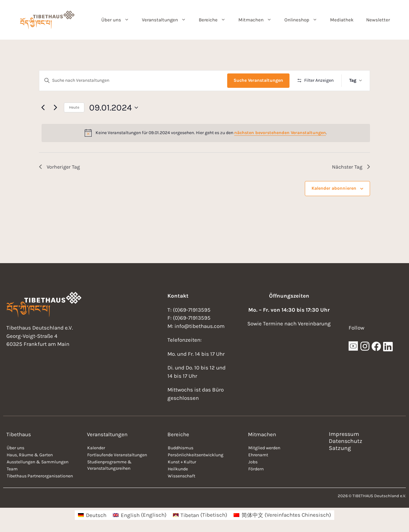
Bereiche (215, 20)
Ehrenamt (258, 455)
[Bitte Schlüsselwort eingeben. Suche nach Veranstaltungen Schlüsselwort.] (133, 81)
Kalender (96, 448)
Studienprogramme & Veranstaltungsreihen (109, 465)
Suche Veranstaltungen (258, 80)
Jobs (253, 462)
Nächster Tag (351, 167)
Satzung (340, 448)
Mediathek (342, 20)
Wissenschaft (181, 476)
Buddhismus (181, 448)
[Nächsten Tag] (55, 108)
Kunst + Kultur (182, 462)
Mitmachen (258, 20)
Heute (74, 107)
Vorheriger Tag (59, 167)
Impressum (344, 434)
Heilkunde (178, 469)
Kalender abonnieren (334, 188)
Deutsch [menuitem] (96, 515)
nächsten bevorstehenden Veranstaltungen (280, 133)
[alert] (206, 133)
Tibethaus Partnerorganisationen (40, 476)
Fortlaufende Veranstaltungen (117, 455)
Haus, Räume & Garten (30, 455)
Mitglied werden (264, 448)
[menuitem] (92, 515)
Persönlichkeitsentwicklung (196, 455)
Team (12, 469)
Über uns (118, 20)
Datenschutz (346, 441)
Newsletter (378, 20)
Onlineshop (304, 20)
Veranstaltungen (167, 20)
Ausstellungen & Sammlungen (38, 462)
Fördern (256, 469)
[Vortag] (43, 108)
